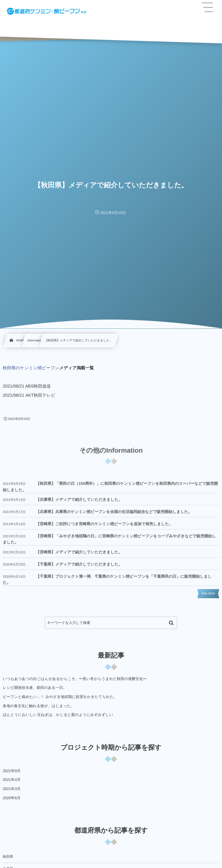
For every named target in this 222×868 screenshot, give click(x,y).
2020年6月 (12, 798)
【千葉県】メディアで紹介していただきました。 (79, 568)
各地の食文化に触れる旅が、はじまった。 (39, 706)
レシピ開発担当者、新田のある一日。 (35, 688)
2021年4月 (12, 780)
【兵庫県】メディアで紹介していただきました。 (79, 503)
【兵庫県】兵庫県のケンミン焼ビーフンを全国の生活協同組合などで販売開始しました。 (114, 516)
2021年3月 (12, 789)
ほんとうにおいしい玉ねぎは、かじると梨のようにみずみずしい (58, 715)
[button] (207, 7)
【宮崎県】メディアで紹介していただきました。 (79, 556)
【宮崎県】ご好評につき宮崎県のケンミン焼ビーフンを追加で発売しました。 (104, 528)
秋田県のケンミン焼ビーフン (31, 368)
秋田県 (8, 857)
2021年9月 (12, 771)
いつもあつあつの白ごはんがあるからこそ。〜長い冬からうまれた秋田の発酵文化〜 (75, 679)
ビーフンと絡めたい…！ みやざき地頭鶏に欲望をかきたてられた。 (60, 697)
